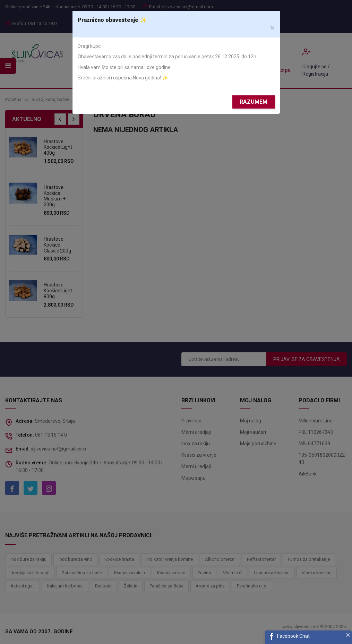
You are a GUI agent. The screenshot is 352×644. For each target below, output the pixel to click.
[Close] (272, 28)
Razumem (254, 102)
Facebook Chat (293, 636)
